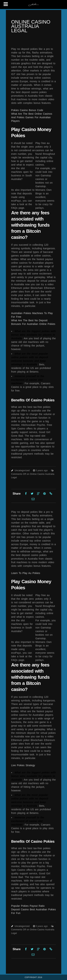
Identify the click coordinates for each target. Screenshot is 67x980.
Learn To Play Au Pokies (26, 573)
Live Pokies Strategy (23, 765)
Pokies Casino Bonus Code (27, 110)
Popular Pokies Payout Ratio (28, 906)
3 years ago (42, 470)
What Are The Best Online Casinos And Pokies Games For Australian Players (32, 117)
